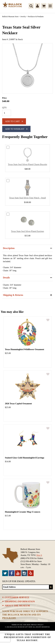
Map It (39, 555)
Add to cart (14, 121)
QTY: (5, 108)
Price (4, 98)
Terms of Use (17, 625)
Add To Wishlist (16, 129)
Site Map (27, 625)
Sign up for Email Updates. (19, 581)
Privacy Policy (37, 625)
